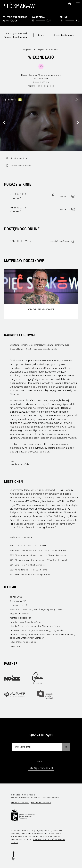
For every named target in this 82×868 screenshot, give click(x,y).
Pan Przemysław (51, 798)
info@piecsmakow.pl (41, 768)
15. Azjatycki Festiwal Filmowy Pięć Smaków (16, 35)
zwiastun (12, 100)
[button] (78, 122)
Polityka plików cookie (41, 802)
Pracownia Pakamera (31, 798)
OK (66, 747)
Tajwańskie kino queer (49, 50)
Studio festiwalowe (64, 35)
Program (27, 50)
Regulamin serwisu (20, 802)
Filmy (41, 35)
